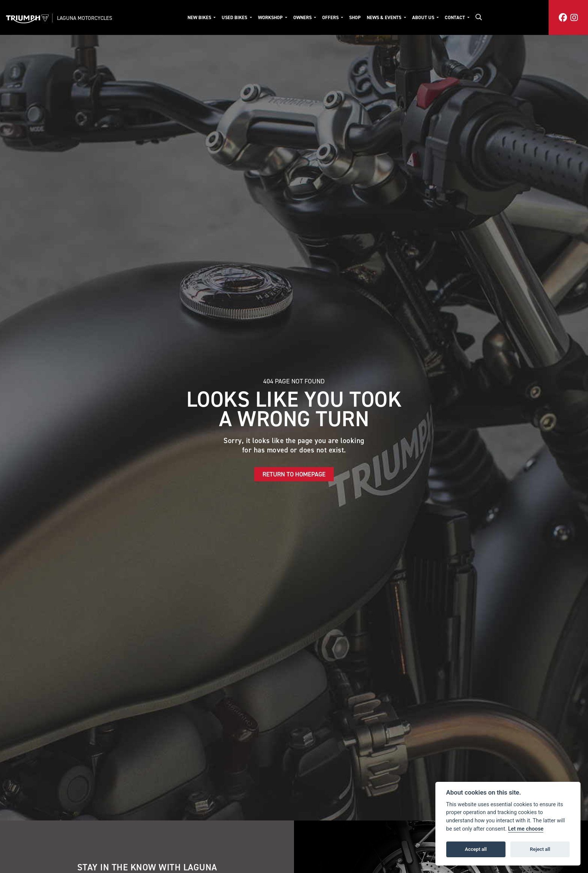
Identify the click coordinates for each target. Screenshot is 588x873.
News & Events (385, 17)
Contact (455, 17)
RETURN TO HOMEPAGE (294, 474)
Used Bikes (235, 17)
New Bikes (200, 17)
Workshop (271, 17)
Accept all (476, 849)
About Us (424, 17)
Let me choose (526, 829)
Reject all (540, 849)
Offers (331, 17)
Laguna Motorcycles (85, 18)
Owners (303, 17)
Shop (355, 17)
